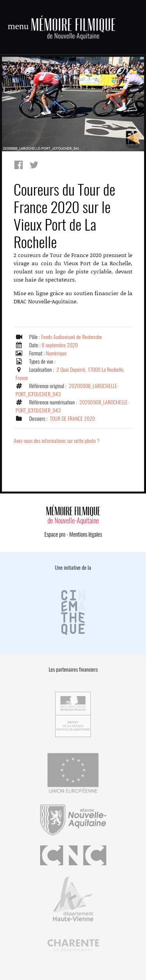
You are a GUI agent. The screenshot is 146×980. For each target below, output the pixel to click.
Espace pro (55, 534)
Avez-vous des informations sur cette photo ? (57, 441)
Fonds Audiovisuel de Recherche (72, 337)
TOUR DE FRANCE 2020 (72, 419)
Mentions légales (86, 534)
